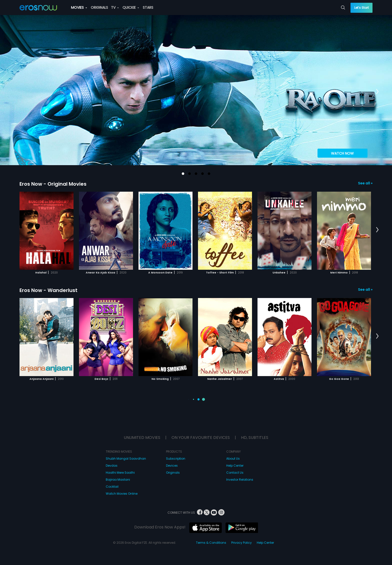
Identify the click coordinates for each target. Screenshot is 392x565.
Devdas (112, 466)
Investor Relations (240, 480)
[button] (183, 174)
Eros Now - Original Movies (53, 184)
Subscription (176, 459)
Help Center (235, 466)
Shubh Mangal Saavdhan (126, 459)
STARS (148, 8)
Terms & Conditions (211, 543)
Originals (173, 473)
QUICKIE (131, 8)
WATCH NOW (342, 153)
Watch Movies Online (122, 494)
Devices (172, 466)
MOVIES (79, 8)
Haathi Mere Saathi (120, 473)
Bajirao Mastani (118, 480)
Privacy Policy (241, 543)
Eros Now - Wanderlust (48, 290)
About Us (233, 459)
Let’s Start (361, 8)
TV (115, 8)
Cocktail (112, 487)
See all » (365, 183)
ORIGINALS (99, 8)
